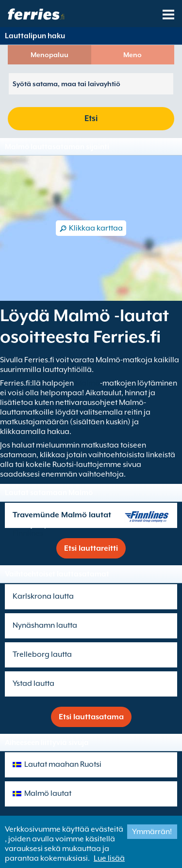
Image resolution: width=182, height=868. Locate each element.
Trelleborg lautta (42, 654)
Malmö (88, 383)
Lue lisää (109, 858)
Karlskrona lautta (43, 596)
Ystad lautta (33, 683)
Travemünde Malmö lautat (62, 515)
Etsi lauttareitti (91, 548)
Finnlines (28, 533)
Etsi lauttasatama (91, 717)
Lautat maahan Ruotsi (63, 764)
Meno (132, 55)
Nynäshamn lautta (45, 625)
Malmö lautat (48, 793)
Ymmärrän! (152, 832)
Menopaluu (50, 55)
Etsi (91, 118)
